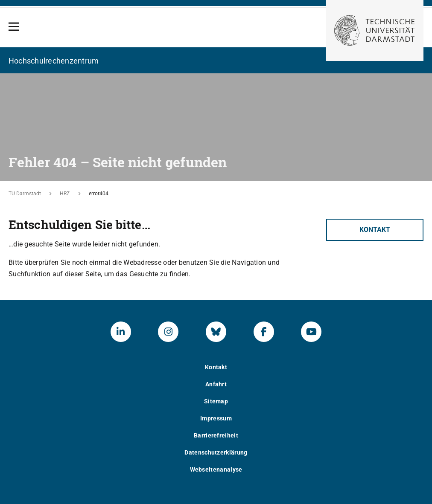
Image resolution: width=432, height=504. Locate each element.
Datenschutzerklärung (216, 452)
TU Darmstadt (25, 194)
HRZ (65, 194)
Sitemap (216, 401)
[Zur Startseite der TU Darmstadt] (375, 30)
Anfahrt (216, 384)
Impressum (216, 418)
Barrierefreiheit (216, 435)
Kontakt (375, 230)
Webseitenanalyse (216, 469)
